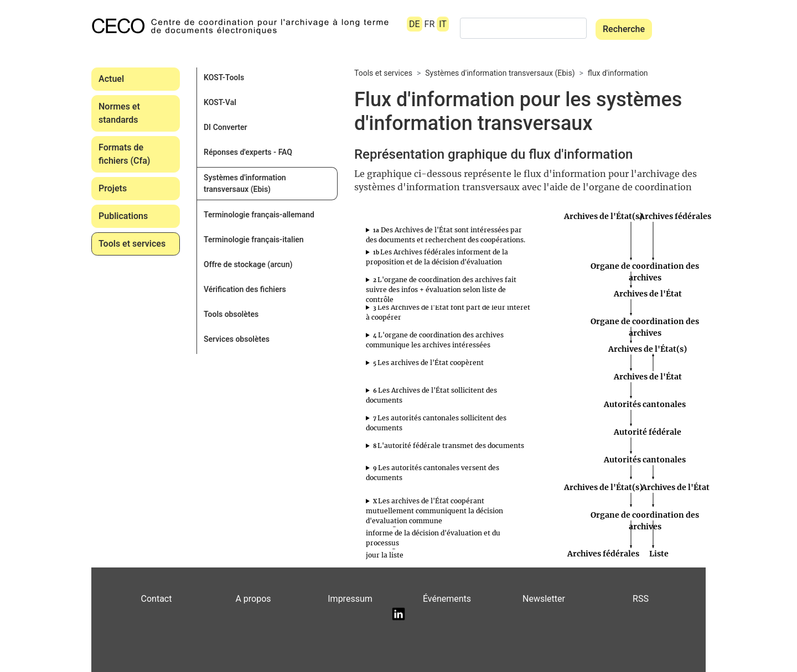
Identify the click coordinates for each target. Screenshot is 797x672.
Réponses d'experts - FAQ (248, 152)
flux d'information (618, 73)
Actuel (111, 79)
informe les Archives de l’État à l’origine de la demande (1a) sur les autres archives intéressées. (448, 340)
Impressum (350, 599)
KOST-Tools (224, 77)
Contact (157, 599)
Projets (113, 188)
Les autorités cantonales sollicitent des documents (436, 423)
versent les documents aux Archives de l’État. (448, 473)
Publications (123, 216)
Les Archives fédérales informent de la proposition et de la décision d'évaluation (437, 257)
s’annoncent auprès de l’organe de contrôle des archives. (448, 312)
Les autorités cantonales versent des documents (433, 473)
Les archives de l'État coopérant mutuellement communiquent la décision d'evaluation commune (434, 511)
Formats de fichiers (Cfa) (124, 154)
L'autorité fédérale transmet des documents (449, 446)
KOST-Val (220, 102)
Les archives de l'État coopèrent (428, 363)
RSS (641, 599)
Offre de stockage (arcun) (248, 264)
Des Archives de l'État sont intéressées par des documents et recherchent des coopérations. (446, 235)
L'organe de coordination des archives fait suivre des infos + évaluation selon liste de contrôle (441, 290)
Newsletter (544, 599)
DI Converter (226, 127)
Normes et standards (119, 113)
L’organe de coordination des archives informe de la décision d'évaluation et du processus (435, 533)
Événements (447, 599)
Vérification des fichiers (245, 289)
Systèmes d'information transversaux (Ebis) (245, 183)
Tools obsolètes (231, 314)
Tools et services (132, 244)
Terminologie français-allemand (259, 215)
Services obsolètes (237, 339)
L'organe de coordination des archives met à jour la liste (445, 550)
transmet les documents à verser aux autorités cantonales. (448, 446)
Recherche (624, 29)
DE (415, 24)
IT (443, 24)
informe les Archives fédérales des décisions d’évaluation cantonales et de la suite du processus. (448, 533)
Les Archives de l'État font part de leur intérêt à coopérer (448, 312)
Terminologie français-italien (254, 239)
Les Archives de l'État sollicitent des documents (431, 395)
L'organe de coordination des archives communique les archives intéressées (435, 340)
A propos (253, 599)
